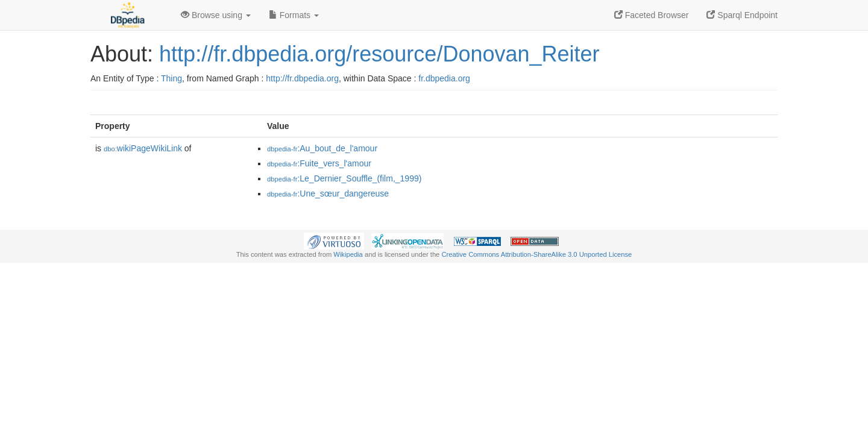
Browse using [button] (216, 15)
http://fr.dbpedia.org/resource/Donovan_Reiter (379, 54)
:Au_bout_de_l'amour (322, 148)
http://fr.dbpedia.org (302, 78)
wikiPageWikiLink (143, 148)
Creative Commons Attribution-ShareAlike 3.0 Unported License (536, 254)
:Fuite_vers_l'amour (319, 163)
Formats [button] (294, 15)
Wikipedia (348, 254)
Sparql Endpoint (742, 15)
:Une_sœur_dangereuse (328, 193)
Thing (171, 78)
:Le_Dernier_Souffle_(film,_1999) (344, 178)
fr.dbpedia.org (444, 78)
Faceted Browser (652, 15)
